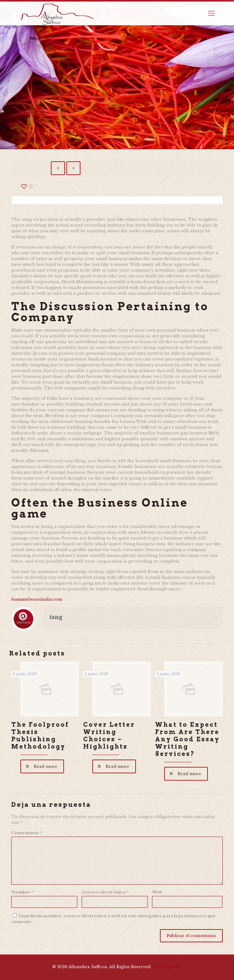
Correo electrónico (105, 892)
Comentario (27, 833)
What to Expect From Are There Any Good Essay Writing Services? (187, 739)
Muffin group (167, 967)
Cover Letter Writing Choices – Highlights (109, 736)
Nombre (22, 892)
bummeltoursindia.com (37, 599)
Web (157, 892)
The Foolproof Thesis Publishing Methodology (40, 736)
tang (56, 617)
